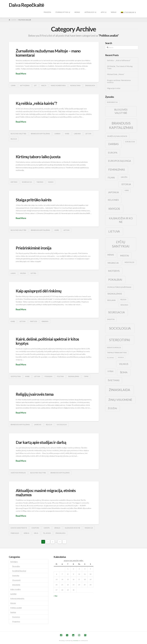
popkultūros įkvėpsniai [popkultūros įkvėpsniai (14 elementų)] (119, 287)
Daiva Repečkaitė (26, 5)
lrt (35, 86)
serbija (26, 533)
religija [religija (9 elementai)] (123, 300)
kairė (67, 134)
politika (60, 376)
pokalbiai (49, 376)
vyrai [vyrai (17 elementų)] (110, 371)
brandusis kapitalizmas (40, 134)
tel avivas (47, 533)
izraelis (57, 528)
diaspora (35, 528)
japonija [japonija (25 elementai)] (113, 192)
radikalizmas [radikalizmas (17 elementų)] (115, 294)
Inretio (76, 641)
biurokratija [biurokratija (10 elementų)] (112, 102)
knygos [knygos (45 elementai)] (114, 209)
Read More (21, 74)
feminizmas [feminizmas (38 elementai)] (117, 170)
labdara (77, 134)
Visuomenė (16, 580)
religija (14, 139)
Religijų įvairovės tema (35, 394)
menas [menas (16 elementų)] (111, 255)
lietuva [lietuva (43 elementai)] (114, 231)
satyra (33, 273)
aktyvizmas (25, 86)
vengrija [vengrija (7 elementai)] (121, 357)
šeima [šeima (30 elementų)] (124, 372)
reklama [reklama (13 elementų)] (111, 300)
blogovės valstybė (18, 134)
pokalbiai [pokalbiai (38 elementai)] (115, 280)
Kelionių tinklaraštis (17, 598)
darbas (57, 134)
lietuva (88, 134)
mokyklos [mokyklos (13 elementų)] (129, 262)
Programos (16, 621)
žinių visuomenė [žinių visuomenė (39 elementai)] (120, 400)
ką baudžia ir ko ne (73, 528)
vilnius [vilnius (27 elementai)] (124, 364)
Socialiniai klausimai (19, 571)
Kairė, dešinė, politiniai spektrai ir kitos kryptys (47, 341)
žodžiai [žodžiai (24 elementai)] (112, 408)
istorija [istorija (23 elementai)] (126, 184)
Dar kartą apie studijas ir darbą (41, 442)
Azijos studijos (16, 589)
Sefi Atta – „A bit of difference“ (119, 60)
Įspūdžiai (13, 594)
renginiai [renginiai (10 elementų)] (124, 305)
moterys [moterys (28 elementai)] (114, 271)
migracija (89, 528)
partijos (34, 321)
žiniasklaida (90, 86)
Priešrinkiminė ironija (34, 248)
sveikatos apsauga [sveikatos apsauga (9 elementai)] (114, 348)
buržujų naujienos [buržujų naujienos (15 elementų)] (117, 136)
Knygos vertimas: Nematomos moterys (119, 81)
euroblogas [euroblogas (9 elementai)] (130, 142)
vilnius (51, 182)
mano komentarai (58, 86)
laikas (13, 273)
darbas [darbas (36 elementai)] (113, 144)
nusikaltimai (75, 86)
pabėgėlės (15, 533)
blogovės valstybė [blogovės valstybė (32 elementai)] (121, 111)
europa (47, 528)
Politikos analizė (16, 608)
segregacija (27, 182)
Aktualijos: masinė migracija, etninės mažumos (46, 493)
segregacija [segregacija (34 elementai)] (116, 312)
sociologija (62, 425)
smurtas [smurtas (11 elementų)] (111, 319)
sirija (36, 533)
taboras (40, 182)
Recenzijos (16, 566)
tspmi (86, 376)
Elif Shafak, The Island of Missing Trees (120, 67)
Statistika (16, 576)
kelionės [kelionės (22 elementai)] (113, 200)
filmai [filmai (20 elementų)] (111, 178)
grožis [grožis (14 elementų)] (124, 177)
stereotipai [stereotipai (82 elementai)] (120, 340)
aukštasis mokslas (18, 473)
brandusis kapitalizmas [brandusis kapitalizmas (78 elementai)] (121, 125)
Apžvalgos (14, 562)
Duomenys (16, 617)
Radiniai (13, 612)
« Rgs (56, 596)
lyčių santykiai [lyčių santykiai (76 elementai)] (121, 244)
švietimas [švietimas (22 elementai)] (114, 380)
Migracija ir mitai (114, 88)
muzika (23, 273)
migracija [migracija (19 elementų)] (113, 263)
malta (44, 86)
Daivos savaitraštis (19, 528)
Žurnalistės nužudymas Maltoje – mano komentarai (48, 53)
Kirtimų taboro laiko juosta (38, 157)
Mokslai (13, 603)
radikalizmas (74, 376)
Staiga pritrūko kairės (34, 200)
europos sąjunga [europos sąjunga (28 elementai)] (119, 161)
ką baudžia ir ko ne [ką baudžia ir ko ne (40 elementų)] (121, 220)
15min (13, 86)
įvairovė (38, 425)
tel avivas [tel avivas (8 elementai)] (110, 358)
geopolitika (16, 376)
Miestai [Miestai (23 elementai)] (125, 256)
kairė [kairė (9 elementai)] (127, 190)
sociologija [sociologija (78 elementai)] (120, 328)
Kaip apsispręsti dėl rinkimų (39, 291)
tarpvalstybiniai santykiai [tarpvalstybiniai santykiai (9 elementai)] (117, 353)
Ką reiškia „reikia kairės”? (36, 103)
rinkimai (45, 321)
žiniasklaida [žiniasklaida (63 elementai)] (119, 390)
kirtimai (14, 182)
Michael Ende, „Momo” (116, 74)
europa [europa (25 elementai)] (113, 153)
